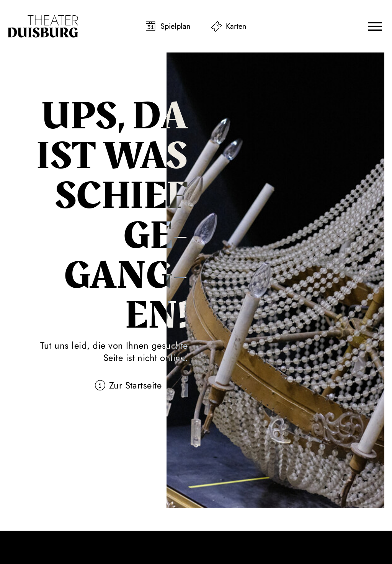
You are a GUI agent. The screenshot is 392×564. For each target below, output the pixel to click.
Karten (236, 26)
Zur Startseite (136, 385)
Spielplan (176, 26)
